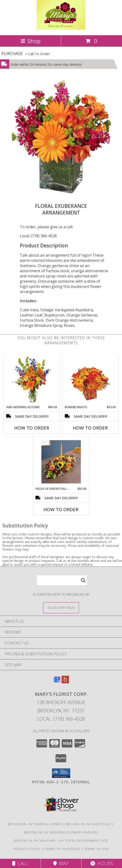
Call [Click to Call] (20, 863)
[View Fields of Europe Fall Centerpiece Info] (61, 462)
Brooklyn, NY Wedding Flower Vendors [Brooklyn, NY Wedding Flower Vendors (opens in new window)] (61, 832)
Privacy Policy (27, 849)
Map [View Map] (61, 863)
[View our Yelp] (65, 682)
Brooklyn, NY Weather (35, 841)
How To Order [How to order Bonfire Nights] (90, 428)
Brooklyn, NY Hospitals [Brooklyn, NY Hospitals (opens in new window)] (89, 824)
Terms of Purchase (62, 849)
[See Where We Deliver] (61, 607)
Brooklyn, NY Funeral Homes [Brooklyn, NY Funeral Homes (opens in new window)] (35, 824)
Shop (30, 41)
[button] (61, 773)
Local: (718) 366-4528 (38, 236)
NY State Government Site (84, 841)
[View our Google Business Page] (57, 682)
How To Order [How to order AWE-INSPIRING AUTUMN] (32, 428)
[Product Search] (62, 580)
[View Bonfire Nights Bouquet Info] (90, 380)
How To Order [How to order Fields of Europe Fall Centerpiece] (61, 509)
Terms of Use (96, 849)
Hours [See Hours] (102, 863)
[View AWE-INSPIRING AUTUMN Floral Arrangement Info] (32, 380)
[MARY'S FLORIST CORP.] (61, 28)
